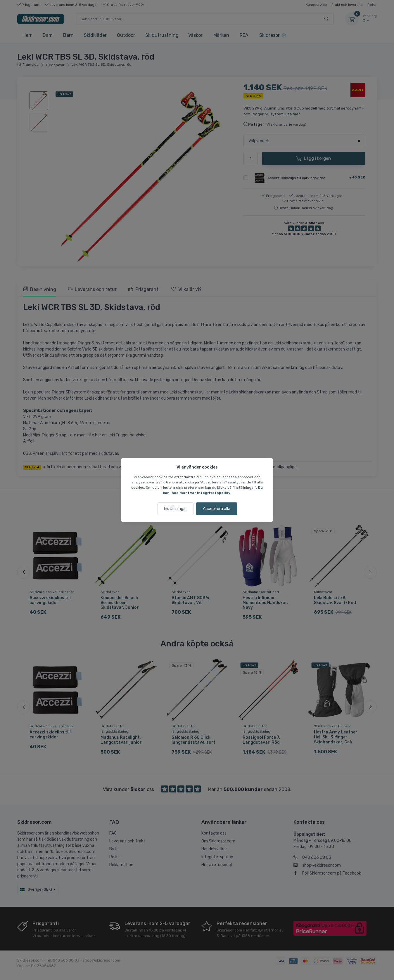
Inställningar (176, 509)
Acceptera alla (217, 509)
